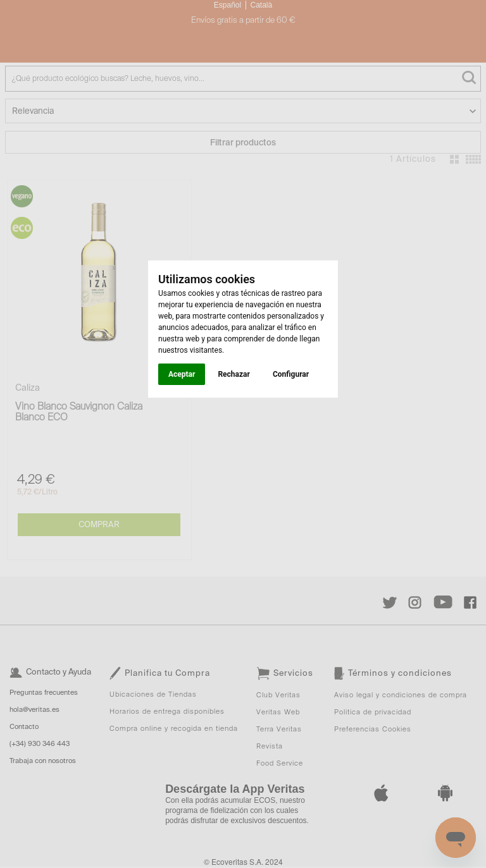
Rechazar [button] (234, 374)
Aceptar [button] (182, 374)
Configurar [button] (291, 374)
